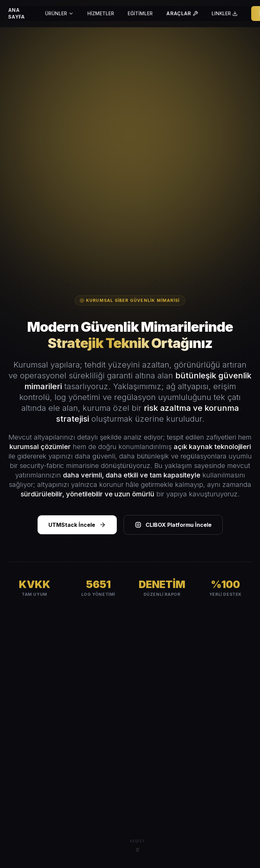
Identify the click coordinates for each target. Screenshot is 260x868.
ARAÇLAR (182, 13)
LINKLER (225, 13)
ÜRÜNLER (59, 13)
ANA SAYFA (17, 13)
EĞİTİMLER (140, 13)
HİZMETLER (101, 13)
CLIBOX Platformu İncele (173, 525)
